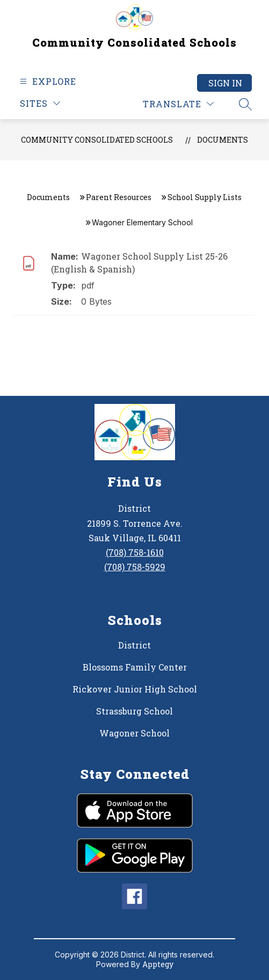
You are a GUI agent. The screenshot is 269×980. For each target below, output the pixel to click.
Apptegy (158, 964)
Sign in (225, 83)
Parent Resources (119, 197)
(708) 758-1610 (135, 552)
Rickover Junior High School (135, 689)
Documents (223, 140)
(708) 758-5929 (135, 567)
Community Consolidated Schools (97, 140)
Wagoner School (134, 733)
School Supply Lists (205, 197)
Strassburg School (134, 711)
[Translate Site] (178, 104)
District (134, 645)
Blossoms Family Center (135, 667)
